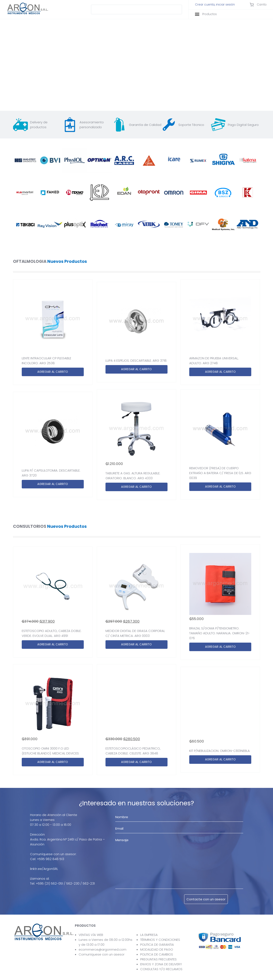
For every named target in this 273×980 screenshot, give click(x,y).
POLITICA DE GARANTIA (157, 945)
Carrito (258, 5)
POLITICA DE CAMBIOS (157, 954)
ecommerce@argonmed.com (103, 949)
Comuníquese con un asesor (102, 954)
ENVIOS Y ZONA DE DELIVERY (161, 964)
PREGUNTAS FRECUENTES (158, 959)
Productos (206, 14)
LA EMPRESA (149, 935)
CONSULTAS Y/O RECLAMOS (161, 969)
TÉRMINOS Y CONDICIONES (160, 940)
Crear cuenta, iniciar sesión (215, 5)
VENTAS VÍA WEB (91, 935)
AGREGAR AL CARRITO (53, 372)
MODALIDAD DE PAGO (157, 949)
